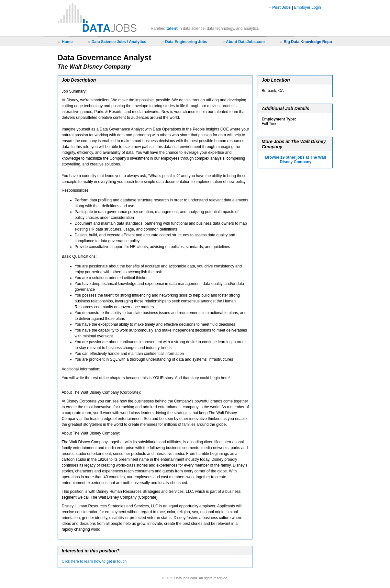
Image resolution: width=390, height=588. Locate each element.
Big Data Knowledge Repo (308, 42)
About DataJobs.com (245, 42)
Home (67, 42)
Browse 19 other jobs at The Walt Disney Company (295, 160)
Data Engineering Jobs (186, 42)
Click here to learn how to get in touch (94, 561)
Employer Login (307, 7)
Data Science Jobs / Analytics (119, 42)
